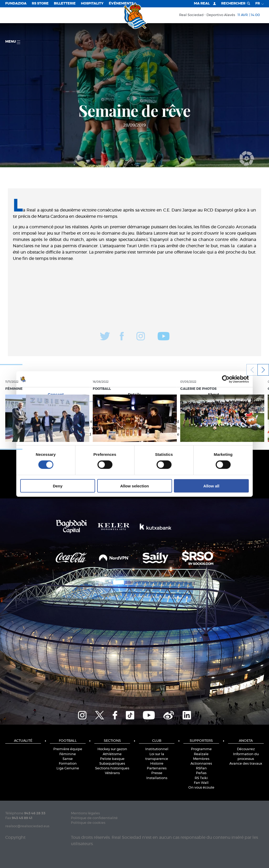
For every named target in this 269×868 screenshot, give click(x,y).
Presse (157, 773)
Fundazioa (16, 4)
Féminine (68, 754)
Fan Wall (201, 783)
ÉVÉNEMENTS (121, 4)
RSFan (201, 768)
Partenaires (157, 768)
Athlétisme (112, 754)
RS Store (40, 4)
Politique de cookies (88, 823)
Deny (58, 486)
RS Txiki (201, 778)
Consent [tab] (56, 394)
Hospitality (92, 4)
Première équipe (68, 749)
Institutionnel (157, 749)
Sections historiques (112, 768)
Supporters (201, 741)
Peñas (201, 773)
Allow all (211, 486)
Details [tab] (134, 394)
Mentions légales (85, 813)
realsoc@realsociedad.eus (27, 826)
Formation (68, 764)
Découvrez (246, 749)
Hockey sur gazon (112, 749)
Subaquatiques (112, 764)
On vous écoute (201, 788)
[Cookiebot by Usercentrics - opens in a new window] (226, 379)
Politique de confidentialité (94, 818)
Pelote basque (112, 759)
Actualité (23, 741)
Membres (201, 759)
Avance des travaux (246, 764)
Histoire (157, 764)
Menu (13, 42)
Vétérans (112, 773)
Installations (157, 778)
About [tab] (213, 394)
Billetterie (65, 4)
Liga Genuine (68, 768)
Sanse (68, 759)
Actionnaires (201, 764)
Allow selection (134, 486)
